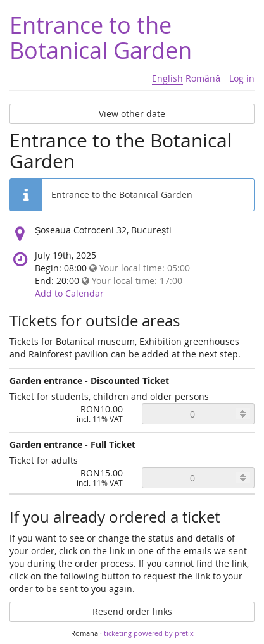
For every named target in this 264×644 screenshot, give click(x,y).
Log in (242, 78)
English (167, 78)
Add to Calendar (69, 293)
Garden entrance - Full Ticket (72, 444)
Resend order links (132, 611)
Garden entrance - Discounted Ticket (89, 381)
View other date (132, 114)
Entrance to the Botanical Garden (101, 37)
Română (203, 78)
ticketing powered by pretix (149, 633)
